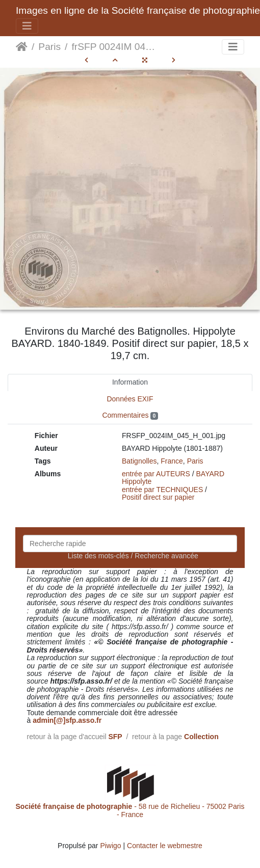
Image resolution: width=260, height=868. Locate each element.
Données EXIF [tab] (130, 399)
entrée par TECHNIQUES (162, 490)
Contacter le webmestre (165, 846)
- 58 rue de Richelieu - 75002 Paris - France (130, 810)
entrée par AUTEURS (156, 474)
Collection (201, 737)
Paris (49, 47)
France (172, 461)
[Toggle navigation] (27, 26)
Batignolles (139, 461)
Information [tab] (130, 382)
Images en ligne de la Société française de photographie (138, 10)
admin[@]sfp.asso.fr (67, 720)
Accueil (22, 47)
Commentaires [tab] (130, 415)
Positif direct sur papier (158, 497)
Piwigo (110, 846)
